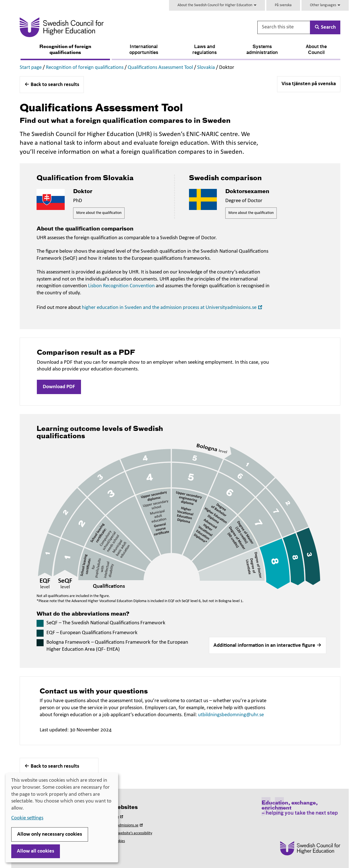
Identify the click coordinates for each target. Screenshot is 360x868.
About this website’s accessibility (127, 833)
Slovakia (206, 68)
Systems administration (262, 50)
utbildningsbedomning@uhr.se (231, 715)
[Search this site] (284, 27)
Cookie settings (27, 818)
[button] (268, 645)
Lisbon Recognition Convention (121, 286)
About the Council (316, 50)
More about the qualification (99, 213)
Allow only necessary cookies (50, 834)
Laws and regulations (205, 50)
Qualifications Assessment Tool (160, 68)
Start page (31, 68)
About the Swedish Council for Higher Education (217, 5)
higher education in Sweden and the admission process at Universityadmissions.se (173, 308)
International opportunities (144, 50)
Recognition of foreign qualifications (65, 50)
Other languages (325, 5)
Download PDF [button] (59, 387)
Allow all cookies (36, 851)
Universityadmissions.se (123, 825)
